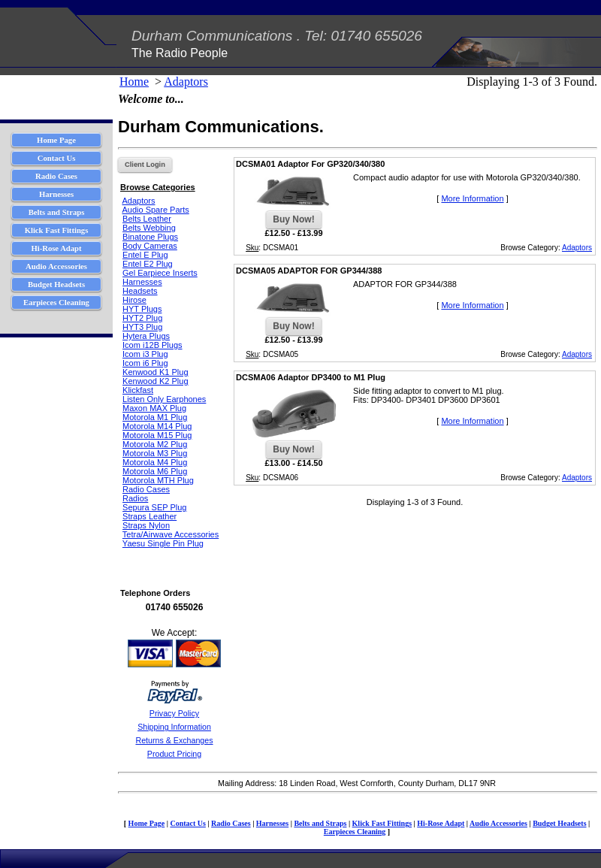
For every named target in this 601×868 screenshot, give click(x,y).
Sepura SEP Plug (154, 507)
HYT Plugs (142, 309)
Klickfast (138, 390)
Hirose (134, 300)
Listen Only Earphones (164, 399)
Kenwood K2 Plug (155, 381)
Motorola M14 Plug (157, 426)
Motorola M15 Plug (157, 435)
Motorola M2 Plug (155, 444)
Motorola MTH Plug (158, 480)
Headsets (140, 291)
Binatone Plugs (150, 237)
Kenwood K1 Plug (155, 372)
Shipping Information (174, 727)
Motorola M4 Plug (155, 462)
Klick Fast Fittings (382, 823)
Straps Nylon (146, 525)
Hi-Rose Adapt (441, 823)
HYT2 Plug (142, 318)
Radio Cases (146, 489)
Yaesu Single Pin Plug (163, 543)
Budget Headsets (559, 823)
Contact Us (188, 823)
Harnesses (142, 282)
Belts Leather (147, 219)
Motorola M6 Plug (155, 471)
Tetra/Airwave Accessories (171, 534)
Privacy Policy (174, 713)
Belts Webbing (149, 228)
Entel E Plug (145, 255)
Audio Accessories (498, 823)
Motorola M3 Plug (155, 453)
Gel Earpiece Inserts (160, 273)
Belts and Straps (320, 823)
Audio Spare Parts (155, 210)
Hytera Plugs (146, 336)
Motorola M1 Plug (155, 417)
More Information (472, 198)
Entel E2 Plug (148, 264)
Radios (135, 498)
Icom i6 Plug (145, 363)
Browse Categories (158, 187)
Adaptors (186, 82)
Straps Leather (149, 516)
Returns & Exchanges (174, 740)
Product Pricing (174, 754)
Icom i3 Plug (145, 354)
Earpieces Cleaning (355, 832)
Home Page (147, 823)
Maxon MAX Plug (154, 408)
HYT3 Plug (142, 327)
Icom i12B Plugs (152, 345)
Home (134, 82)
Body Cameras (150, 246)
